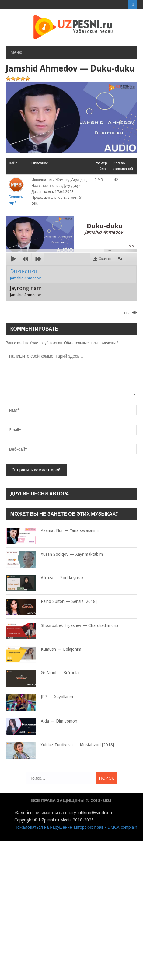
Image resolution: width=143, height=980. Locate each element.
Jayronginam (26, 291)
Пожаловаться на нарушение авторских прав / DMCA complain (76, 827)
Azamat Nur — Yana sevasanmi (52, 531)
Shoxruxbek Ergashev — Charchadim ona (62, 626)
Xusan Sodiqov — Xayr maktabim (54, 555)
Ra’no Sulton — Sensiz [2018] (51, 602)
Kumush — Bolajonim (44, 649)
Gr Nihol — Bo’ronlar (43, 673)
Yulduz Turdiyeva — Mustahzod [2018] (60, 745)
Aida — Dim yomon (42, 721)
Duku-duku (25, 274)
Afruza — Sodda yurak (45, 578)
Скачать (105, 259)
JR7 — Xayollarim (39, 697)
